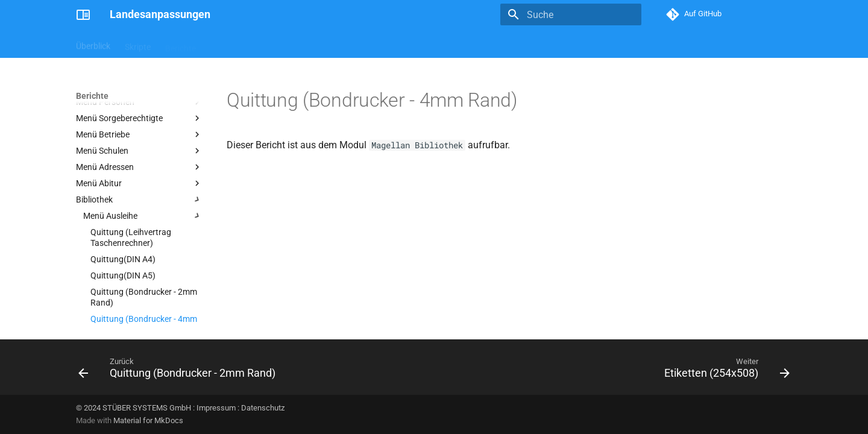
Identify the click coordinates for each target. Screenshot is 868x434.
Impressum (216, 408)
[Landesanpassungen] (83, 14)
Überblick (93, 44)
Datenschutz (263, 408)
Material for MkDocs (148, 420)
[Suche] (571, 14)
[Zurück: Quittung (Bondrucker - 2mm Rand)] (180, 371)
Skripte (138, 44)
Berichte (181, 44)
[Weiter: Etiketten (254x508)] (724, 371)
